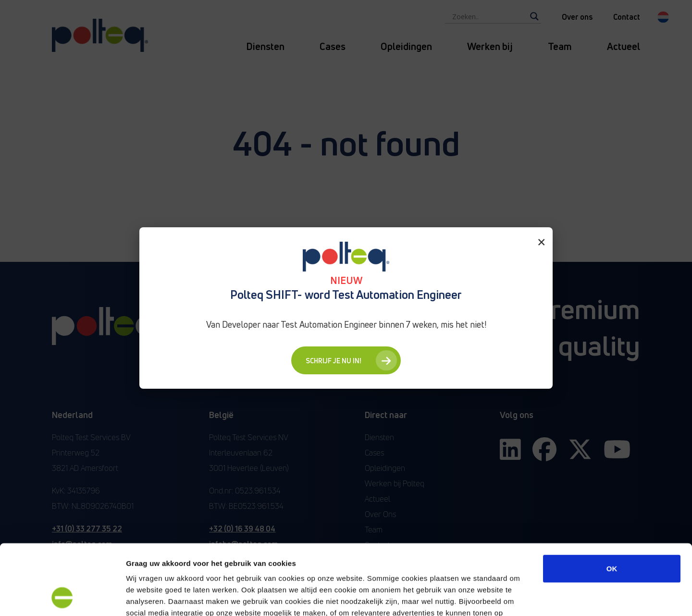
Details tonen (519, 597)
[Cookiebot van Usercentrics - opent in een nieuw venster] (62, 597)
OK (612, 502)
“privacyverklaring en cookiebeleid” (323, 558)
